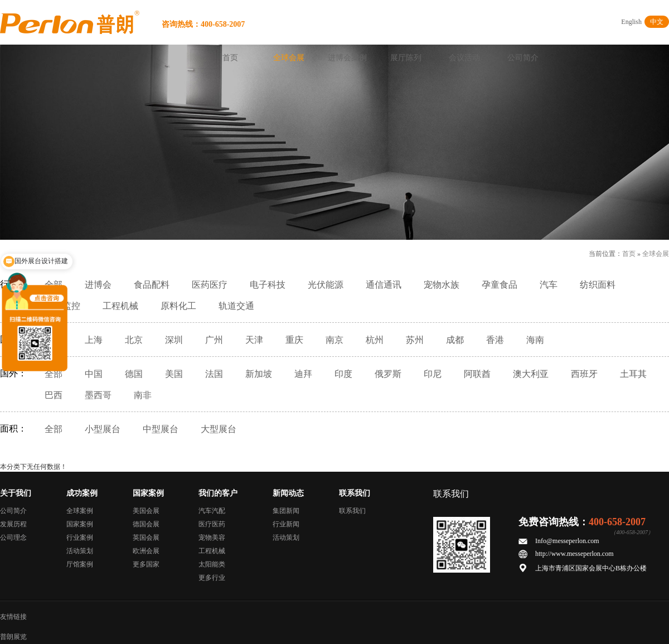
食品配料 (152, 285)
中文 (657, 22)
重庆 (294, 340)
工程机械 (120, 306)
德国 (134, 374)
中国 (94, 374)
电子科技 (268, 285)
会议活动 (464, 58)
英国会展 (146, 538)
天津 (254, 340)
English (631, 22)
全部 (54, 374)
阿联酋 (477, 374)
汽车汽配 (212, 511)
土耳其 (633, 374)
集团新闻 (286, 511)
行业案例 (80, 538)
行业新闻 (286, 524)
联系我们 (352, 511)
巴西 (54, 395)
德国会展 (146, 524)
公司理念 (13, 538)
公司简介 (523, 58)
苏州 (415, 340)
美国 (174, 374)
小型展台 (103, 429)
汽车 (549, 285)
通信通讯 (384, 285)
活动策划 (80, 551)
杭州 (375, 340)
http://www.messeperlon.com (575, 554)
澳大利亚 (531, 374)
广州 (214, 340)
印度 (343, 374)
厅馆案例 (80, 564)
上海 (94, 340)
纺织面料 (598, 285)
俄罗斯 (388, 374)
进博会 (98, 285)
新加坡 (259, 374)
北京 (134, 340)
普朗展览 (13, 637)
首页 (230, 58)
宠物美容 (212, 538)
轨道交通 (236, 306)
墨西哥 (98, 395)
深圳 (174, 340)
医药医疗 (210, 285)
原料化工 (178, 306)
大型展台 (219, 429)
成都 (455, 340)
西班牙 (584, 374)
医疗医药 (212, 524)
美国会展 (146, 511)
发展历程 (13, 524)
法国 (214, 374)
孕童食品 (500, 285)
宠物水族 (442, 285)
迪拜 (303, 374)
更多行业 (212, 578)
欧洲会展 (146, 551)
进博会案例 (347, 58)
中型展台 (161, 429)
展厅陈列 (406, 58)
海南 (535, 340)
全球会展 (289, 58)
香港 (495, 340)
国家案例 (80, 524)
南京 (334, 340)
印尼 (433, 374)
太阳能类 (212, 564)
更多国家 (146, 564)
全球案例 (80, 511)
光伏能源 (326, 285)
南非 (143, 395)
